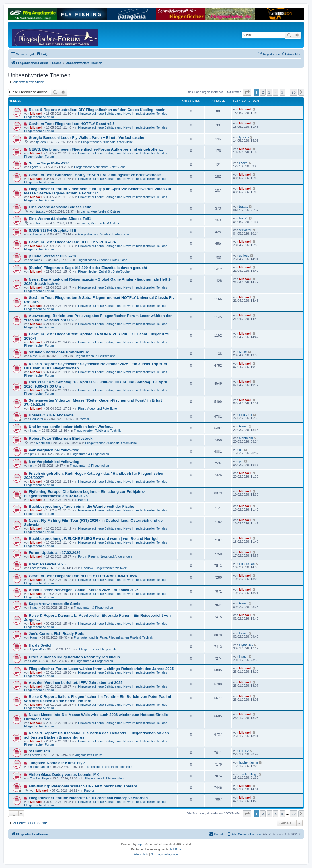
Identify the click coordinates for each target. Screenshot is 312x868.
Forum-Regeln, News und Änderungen (105, 556)
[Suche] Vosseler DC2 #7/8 (52, 256)
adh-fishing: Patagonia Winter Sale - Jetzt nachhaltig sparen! (83, 786)
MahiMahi (43, 443)
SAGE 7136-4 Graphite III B (53, 230)
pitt (32, 454)
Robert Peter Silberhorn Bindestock (61, 438)
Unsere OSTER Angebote (51, 415)
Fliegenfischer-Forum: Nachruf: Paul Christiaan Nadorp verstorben (88, 798)
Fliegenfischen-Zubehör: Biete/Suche (107, 142)
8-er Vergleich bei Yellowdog (54, 462)
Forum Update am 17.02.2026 (55, 553)
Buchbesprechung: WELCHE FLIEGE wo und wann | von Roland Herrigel (94, 539)
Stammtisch (39, 751)
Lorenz (35, 755)
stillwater (36, 234)
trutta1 (41, 211)
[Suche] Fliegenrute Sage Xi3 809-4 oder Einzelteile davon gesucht (88, 268)
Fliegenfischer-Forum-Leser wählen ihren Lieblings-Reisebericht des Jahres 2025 (101, 669)
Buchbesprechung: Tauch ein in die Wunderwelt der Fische (81, 506)
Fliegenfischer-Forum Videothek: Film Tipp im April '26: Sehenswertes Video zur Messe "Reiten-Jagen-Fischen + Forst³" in (98, 191)
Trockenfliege (40, 778)
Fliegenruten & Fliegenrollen (89, 454)
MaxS (34, 356)
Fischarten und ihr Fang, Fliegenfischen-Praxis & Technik (113, 637)
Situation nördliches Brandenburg (59, 352)
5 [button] (282, 92)
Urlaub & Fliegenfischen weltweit (104, 568)
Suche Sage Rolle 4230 (49, 163)
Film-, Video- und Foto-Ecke (97, 408)
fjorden (41, 142)
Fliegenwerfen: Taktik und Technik (97, 431)
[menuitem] (42, 54)
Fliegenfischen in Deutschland (95, 356)
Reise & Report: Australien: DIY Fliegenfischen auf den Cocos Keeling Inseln (97, 110)
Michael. (36, 114)
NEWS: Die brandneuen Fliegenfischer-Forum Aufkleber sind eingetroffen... (96, 149)
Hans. (34, 431)
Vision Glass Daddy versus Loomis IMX (64, 775)
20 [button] (294, 92)
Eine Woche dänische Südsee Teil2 (60, 207)
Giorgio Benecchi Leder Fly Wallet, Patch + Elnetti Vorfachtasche (87, 138)
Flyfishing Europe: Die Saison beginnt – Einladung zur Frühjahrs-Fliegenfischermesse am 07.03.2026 (85, 494)
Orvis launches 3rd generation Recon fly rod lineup (74, 657)
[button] (247, 92)
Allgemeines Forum (89, 755)
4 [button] (276, 92)
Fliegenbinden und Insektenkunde (108, 767)
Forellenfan (38, 568)
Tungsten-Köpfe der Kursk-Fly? (57, 763)
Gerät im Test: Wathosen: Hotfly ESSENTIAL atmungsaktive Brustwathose (95, 175)
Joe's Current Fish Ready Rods (57, 634)
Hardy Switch (41, 645)
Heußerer (37, 419)
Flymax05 (37, 649)
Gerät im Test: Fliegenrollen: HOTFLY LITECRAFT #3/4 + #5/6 (83, 576)
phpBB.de (175, 849)
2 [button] (263, 92)
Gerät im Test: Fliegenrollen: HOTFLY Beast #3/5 (72, 124)
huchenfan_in (40, 767)
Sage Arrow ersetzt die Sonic (55, 604)
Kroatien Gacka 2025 (47, 564)
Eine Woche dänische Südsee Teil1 (60, 219)
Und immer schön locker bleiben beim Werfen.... (72, 427)
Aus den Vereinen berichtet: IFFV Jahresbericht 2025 (76, 683)
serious (35, 260)
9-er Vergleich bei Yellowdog (54, 450)
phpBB (141, 844)
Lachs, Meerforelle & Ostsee (100, 211)
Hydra (34, 167)
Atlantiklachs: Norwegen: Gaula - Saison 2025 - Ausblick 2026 (84, 590)
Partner (84, 419)
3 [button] (269, 92)
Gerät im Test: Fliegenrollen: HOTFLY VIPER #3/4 (72, 242)
